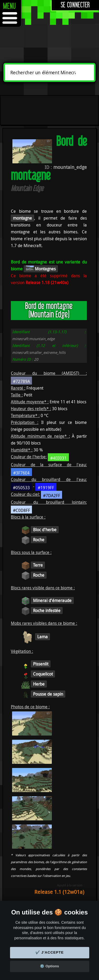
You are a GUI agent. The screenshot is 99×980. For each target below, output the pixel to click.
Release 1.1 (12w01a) (59, 892)
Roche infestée (47, 611)
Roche (39, 540)
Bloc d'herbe (45, 530)
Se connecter (75, 5)
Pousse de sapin (48, 694)
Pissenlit (41, 664)
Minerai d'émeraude (52, 600)
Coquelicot (43, 674)
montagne (22, 218)
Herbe (39, 684)
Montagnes (41, 269)
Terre (38, 565)
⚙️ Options (49, 966)
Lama (43, 637)
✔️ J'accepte (50, 952)
